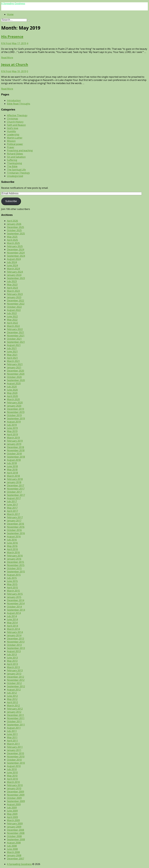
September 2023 (16, 278)
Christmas (13, 119)
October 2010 (14, 760)
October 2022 (14, 307)
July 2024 (12, 262)
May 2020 (12, 393)
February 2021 (15, 364)
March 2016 (13, 552)
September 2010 (16, 763)
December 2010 (15, 753)
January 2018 (14, 482)
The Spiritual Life (16, 170)
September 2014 (16, 610)
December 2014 (15, 600)
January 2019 (14, 444)
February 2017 (15, 517)
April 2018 (12, 473)
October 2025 (14, 230)
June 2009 (12, 811)
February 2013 (15, 670)
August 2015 (14, 575)
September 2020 (16, 380)
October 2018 (14, 454)
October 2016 (14, 530)
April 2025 (12, 240)
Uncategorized (15, 176)
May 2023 (12, 285)
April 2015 (12, 588)
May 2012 (12, 699)
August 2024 (14, 259)
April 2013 (12, 664)
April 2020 (12, 396)
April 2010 (12, 779)
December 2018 (15, 447)
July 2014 (12, 616)
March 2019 (13, 438)
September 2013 (16, 648)
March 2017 (13, 514)
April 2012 (12, 702)
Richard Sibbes (15, 154)
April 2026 (12, 221)
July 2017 (12, 501)
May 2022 (12, 320)
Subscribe (11, 201)
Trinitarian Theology (18, 173)
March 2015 (13, 591)
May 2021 (12, 355)
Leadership (13, 135)
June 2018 (12, 466)
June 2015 (12, 581)
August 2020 (14, 383)
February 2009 (15, 823)
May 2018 (12, 470)
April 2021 (12, 358)
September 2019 (16, 418)
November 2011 (16, 718)
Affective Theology (17, 115)
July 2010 (12, 769)
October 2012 (14, 683)
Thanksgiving (14, 163)
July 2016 (12, 540)
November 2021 (16, 336)
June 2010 (12, 772)
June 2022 (12, 316)
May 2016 (12, 546)
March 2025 (13, 243)
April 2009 (12, 817)
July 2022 (12, 313)
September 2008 (16, 839)
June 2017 (12, 505)
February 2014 (15, 632)
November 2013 (16, 642)
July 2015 (12, 578)
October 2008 (14, 836)
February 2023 (15, 294)
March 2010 (13, 782)
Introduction (14, 100)
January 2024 (14, 275)
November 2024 (16, 253)
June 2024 (12, 265)
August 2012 (14, 690)
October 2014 (14, 607)
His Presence (12, 36)
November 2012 (16, 680)
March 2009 (13, 820)
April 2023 (12, 288)
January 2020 (14, 406)
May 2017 (12, 508)
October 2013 (14, 645)
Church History (15, 122)
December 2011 (15, 715)
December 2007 (15, 859)
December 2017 (15, 485)
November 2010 (16, 757)
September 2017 (16, 495)
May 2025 (12, 237)
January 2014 (14, 635)
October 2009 (14, 798)
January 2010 (14, 788)
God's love (13, 128)
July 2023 (12, 281)
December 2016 (15, 524)
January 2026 (14, 224)
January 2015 (14, 597)
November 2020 (16, 374)
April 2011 (12, 741)
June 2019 (12, 428)
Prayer (11, 147)
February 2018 (15, 479)
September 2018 (16, 457)
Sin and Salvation (16, 157)
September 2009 (16, 801)
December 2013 (15, 639)
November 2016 (16, 527)
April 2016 (12, 549)
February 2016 (15, 556)
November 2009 (16, 795)
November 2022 (16, 304)
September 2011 (16, 725)
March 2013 (13, 667)
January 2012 (14, 712)
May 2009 (12, 814)
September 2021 (16, 342)
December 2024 (15, 249)
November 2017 (16, 489)
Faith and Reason (16, 125)
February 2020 (15, 403)
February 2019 (15, 441)
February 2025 (15, 246)
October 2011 (14, 721)
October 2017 (14, 492)
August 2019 (14, 422)
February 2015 (15, 594)
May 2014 (12, 623)
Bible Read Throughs (19, 104)
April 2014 (12, 626)
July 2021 (12, 348)
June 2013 (12, 658)
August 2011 (14, 728)
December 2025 (15, 227)
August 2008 (14, 843)
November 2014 (16, 603)
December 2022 (15, 300)
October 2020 (14, 377)
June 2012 (12, 696)
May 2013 (12, 661)
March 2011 (13, 744)
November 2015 (16, 565)
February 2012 (15, 709)
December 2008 (15, 830)
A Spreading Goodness (13, 4)
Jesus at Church (15, 64)
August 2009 (14, 804)
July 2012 (12, 693)
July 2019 (12, 425)
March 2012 (13, 706)
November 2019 (16, 412)
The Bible (12, 166)
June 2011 (12, 734)
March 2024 (13, 269)
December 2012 (15, 677)
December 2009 (15, 792)
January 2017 (14, 521)
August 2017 (14, 498)
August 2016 (14, 536)
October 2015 (14, 568)
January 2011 (14, 750)
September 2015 (16, 572)
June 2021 (12, 352)
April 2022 (12, 323)
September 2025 (16, 234)
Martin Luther (15, 138)
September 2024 (16, 256)
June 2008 (12, 849)
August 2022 (14, 310)
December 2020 (15, 371)
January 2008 (14, 855)
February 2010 (15, 785)
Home (10, 14)
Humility (11, 131)
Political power (15, 144)
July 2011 (12, 731)
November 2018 (16, 450)
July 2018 (12, 463)
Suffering (12, 160)
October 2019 (14, 415)
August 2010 (14, 766)
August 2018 (14, 460)
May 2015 (12, 584)
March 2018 (13, 476)
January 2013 (14, 674)
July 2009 (12, 808)
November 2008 (16, 833)
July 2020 (12, 387)
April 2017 (12, 511)
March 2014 (13, 629)
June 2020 (12, 390)
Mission (11, 141)
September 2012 (16, 686)
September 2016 (16, 533)
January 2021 (14, 367)
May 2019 (12, 431)
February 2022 (15, 329)
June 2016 (12, 543)
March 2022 (13, 326)
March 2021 (13, 361)
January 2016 (14, 559)
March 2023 (13, 291)
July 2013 (12, 654)
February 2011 (15, 747)
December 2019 (15, 409)
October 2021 (14, 339)
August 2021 (14, 345)
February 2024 (15, 272)
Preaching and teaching (20, 150)
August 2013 (14, 651)
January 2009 (14, 827)
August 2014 (14, 613)
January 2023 (14, 297)
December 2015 (15, 562)
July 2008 (12, 846)
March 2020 (13, 399)
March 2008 (13, 852)
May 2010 (12, 776)
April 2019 (12, 434)
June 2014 (12, 619)
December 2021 (15, 332)
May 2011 (12, 737)
